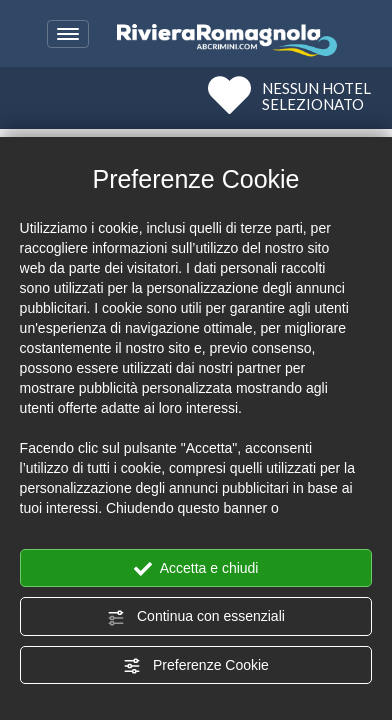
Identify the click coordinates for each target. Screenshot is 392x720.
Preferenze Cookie (196, 666)
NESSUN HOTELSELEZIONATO (316, 95)
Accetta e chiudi (196, 569)
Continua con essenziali (196, 617)
